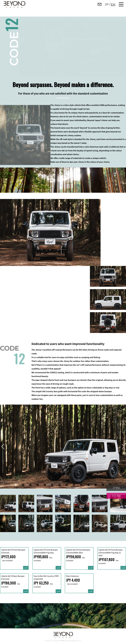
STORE (116, 496)
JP (107, 4)
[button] (16, 485)
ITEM (116, 488)
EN (113, 4)
